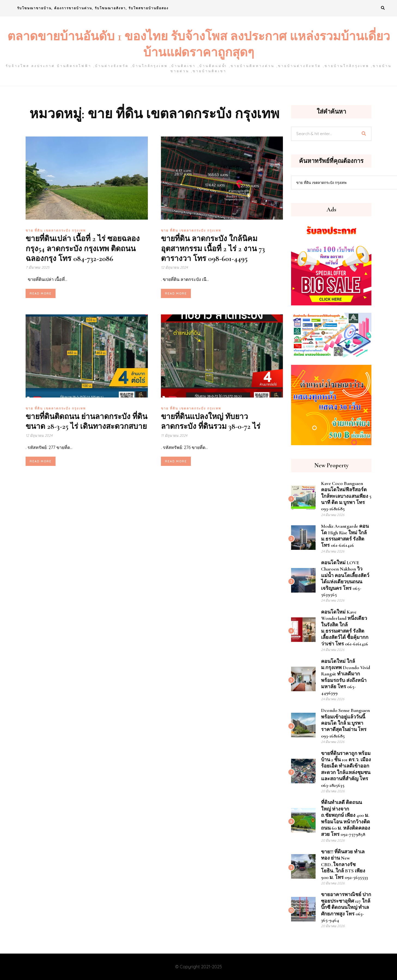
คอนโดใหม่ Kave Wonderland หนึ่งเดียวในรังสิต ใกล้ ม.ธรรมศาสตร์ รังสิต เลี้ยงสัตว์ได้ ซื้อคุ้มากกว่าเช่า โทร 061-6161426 (345, 628)
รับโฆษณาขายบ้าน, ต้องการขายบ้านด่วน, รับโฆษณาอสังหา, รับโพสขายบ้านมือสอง (93, 8)
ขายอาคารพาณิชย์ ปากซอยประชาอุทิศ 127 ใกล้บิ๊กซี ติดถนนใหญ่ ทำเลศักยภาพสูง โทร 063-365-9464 (346, 907)
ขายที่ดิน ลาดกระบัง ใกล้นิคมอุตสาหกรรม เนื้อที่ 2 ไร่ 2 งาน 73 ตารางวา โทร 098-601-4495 (213, 249)
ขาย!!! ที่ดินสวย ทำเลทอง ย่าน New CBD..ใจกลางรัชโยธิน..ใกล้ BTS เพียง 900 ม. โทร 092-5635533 (344, 864)
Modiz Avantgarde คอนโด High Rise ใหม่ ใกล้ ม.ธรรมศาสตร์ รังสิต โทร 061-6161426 (345, 536)
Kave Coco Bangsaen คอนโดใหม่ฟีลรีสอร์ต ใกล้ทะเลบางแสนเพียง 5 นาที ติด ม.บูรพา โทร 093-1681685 (346, 496)
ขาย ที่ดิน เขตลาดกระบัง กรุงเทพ (56, 230)
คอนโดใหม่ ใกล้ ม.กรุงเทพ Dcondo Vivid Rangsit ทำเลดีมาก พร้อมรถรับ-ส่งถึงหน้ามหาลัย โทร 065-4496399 (346, 677)
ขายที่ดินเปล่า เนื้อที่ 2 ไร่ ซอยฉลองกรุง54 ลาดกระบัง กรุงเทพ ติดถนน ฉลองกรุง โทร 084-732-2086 (83, 249)
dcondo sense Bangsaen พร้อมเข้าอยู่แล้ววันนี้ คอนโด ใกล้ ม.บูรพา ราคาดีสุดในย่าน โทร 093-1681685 (345, 723)
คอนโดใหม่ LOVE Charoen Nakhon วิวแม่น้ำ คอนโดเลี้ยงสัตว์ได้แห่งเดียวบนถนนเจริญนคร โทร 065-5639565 (345, 579)
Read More (41, 293)
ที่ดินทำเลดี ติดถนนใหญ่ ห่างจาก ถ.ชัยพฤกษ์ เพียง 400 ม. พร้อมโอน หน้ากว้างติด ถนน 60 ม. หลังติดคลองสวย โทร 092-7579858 (346, 818)
